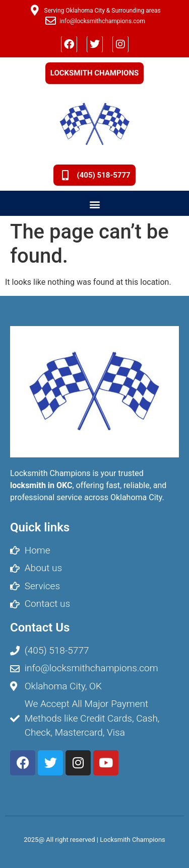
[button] (94, 204)
